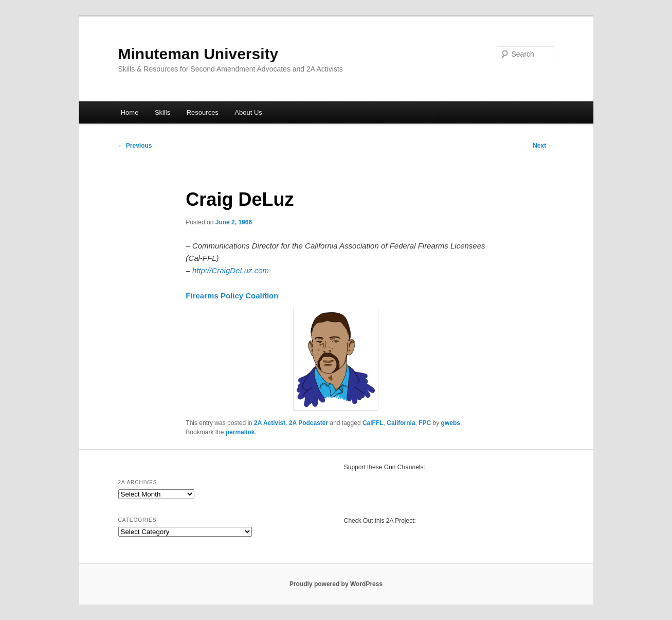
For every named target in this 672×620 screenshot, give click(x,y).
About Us (248, 112)
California (401, 423)
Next (543, 146)
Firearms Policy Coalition (232, 296)
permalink (240, 432)
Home (130, 112)
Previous (135, 146)
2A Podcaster (308, 423)
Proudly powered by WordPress (336, 584)
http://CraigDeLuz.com (231, 270)
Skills (162, 112)
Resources (203, 112)
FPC (425, 423)
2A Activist (270, 423)
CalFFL (373, 423)
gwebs (451, 423)
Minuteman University (198, 54)
